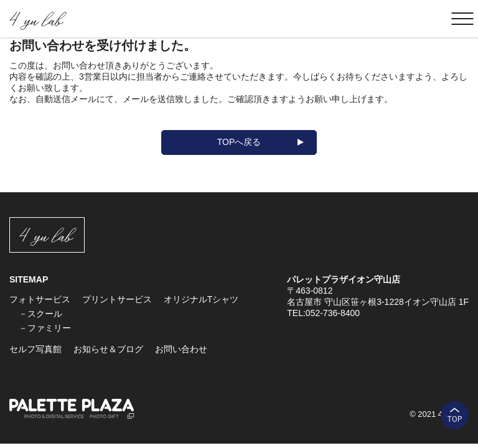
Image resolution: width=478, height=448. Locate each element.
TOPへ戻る (239, 142)
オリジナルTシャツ (201, 299)
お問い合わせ (181, 349)
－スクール (40, 314)
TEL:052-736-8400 (323, 313)
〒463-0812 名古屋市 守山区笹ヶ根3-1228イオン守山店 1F (378, 296)
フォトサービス (40, 299)
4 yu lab (35, 19)
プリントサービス (117, 299)
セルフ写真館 (35, 349)
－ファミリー (45, 328)
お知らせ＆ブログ (108, 349)
